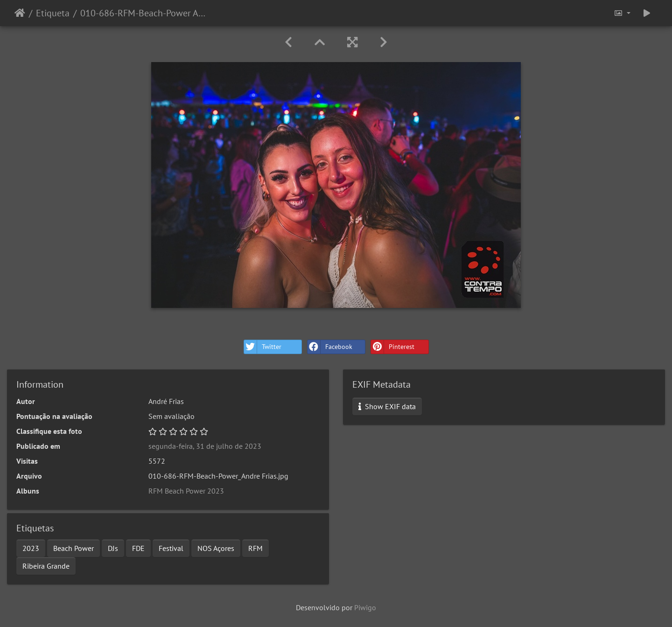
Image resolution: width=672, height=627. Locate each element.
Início (20, 13)
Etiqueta (53, 13)
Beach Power (73, 548)
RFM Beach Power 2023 (186, 491)
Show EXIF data (387, 406)
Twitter (263, 347)
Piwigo (365, 607)
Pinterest (393, 347)
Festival (171, 548)
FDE (138, 548)
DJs (113, 548)
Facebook (330, 347)
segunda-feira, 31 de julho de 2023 (205, 446)
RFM (255, 548)
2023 (31, 548)
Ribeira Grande (46, 566)
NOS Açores (216, 548)
